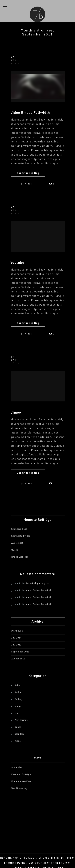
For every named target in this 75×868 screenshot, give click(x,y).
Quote (15, 550)
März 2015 (17, 631)
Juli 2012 (17, 645)
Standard (20, 734)
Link (17, 713)
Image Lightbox (20, 557)
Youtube (17, 263)
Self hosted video (21, 536)
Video (29, 184)
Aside (18, 685)
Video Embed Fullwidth (30, 113)
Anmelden (17, 767)
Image (18, 706)
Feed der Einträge (21, 774)
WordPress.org (19, 788)
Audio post (17, 543)
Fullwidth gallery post (38, 583)
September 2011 (20, 652)
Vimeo (16, 412)
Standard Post (19, 529)
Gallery (19, 699)
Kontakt (65, 863)
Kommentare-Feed (21, 781)
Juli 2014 (17, 638)
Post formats (22, 720)
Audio (18, 692)
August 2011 (18, 659)
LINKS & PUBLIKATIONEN (42, 863)
